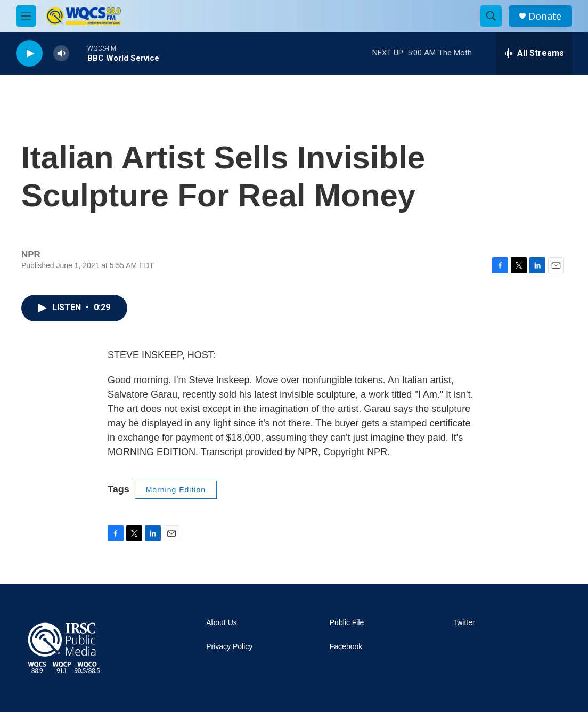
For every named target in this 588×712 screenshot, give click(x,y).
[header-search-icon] (491, 16)
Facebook (346, 647)
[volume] (61, 54)
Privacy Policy (229, 647)
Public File (347, 623)
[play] (29, 54)
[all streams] (534, 53)
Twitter (464, 623)
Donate (545, 16)
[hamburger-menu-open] (26, 16)
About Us (222, 623)
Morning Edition (176, 490)
